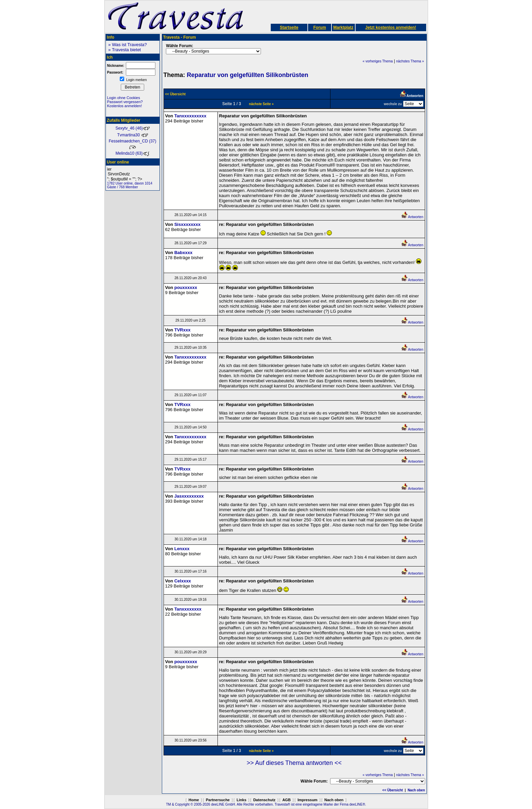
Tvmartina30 (132, 135)
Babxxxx (183, 253)
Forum (319, 27)
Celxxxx (183, 581)
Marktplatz (343, 27)
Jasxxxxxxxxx (189, 496)
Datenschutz (264, 800)
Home (194, 800)
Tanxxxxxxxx (188, 609)
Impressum (308, 800)
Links (241, 800)
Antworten (412, 217)
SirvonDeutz (133, 174)
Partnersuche (218, 800)
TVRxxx (183, 330)
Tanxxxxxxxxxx (190, 116)
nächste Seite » (261, 104)
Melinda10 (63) (132, 153)
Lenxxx (182, 549)
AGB (286, 800)
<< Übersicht (393, 790)
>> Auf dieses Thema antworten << (294, 763)
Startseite (289, 27)
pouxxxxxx (186, 287)
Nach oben (416, 790)
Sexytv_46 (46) (132, 128)
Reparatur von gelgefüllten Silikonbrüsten (248, 75)
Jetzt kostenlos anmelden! (391, 27)
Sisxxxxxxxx (187, 224)
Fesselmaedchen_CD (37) (132, 144)
